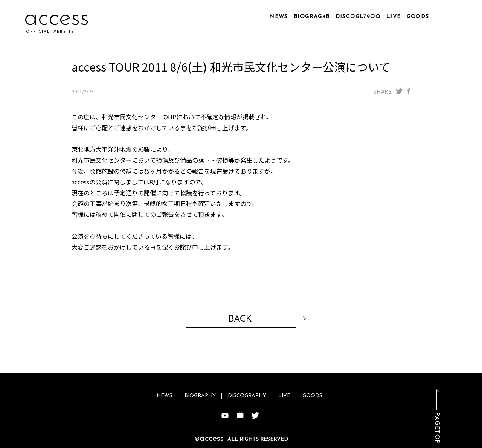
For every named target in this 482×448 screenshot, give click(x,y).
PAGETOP (437, 428)
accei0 (58, 19)
